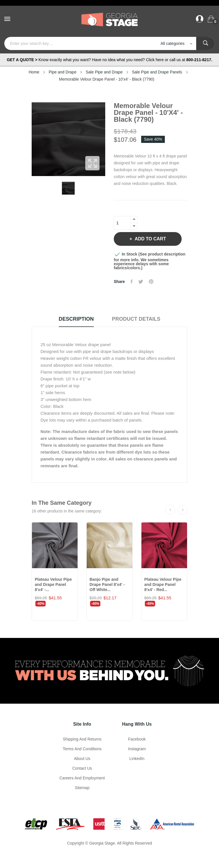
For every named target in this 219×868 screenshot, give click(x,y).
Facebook (137, 739)
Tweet (141, 282)
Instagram (137, 749)
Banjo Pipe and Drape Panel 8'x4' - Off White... (107, 584)
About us (82, 759)
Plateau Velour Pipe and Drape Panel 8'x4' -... (53, 584)
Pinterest (151, 282)
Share (132, 282)
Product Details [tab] (136, 319)
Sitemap (82, 788)
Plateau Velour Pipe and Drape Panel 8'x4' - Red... (163, 584)
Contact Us (82, 768)
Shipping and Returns (82, 739)
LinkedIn (137, 759)
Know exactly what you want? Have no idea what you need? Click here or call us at (110, 60)
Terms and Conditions (82, 749)
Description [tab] (76, 319)
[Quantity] (122, 223)
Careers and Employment (82, 778)
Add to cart (150, 239)
